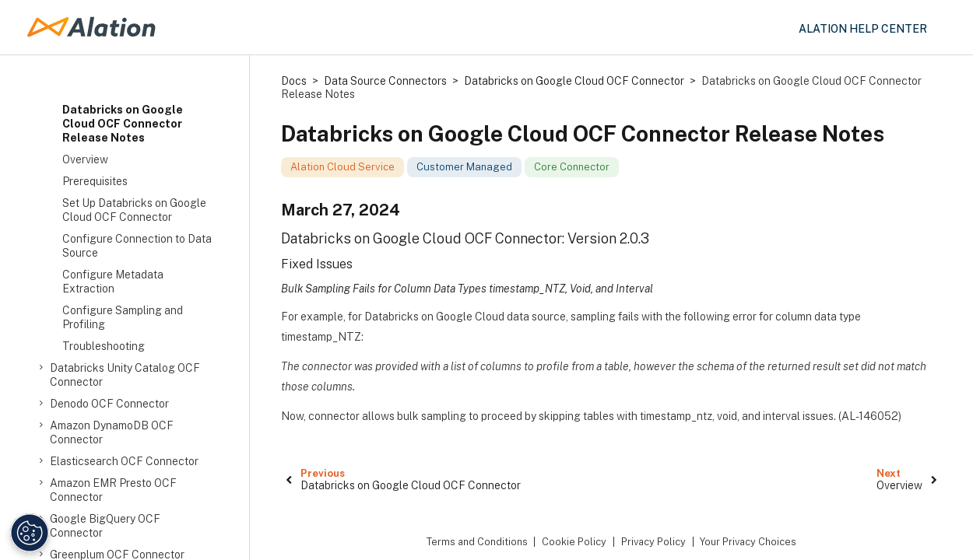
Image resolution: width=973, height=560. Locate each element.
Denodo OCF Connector (109, 404)
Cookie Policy (574, 542)
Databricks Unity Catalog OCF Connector (125, 374)
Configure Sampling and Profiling (123, 317)
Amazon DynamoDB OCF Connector (112, 432)
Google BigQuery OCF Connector (105, 525)
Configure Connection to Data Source (137, 246)
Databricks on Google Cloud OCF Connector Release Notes (123, 124)
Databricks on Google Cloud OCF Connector (574, 81)
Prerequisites (95, 181)
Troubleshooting (104, 346)
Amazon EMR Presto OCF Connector (113, 490)
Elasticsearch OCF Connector (124, 461)
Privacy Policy (653, 542)
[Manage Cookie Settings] (30, 533)
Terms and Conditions (477, 542)
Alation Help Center (863, 29)
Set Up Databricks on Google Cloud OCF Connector (134, 210)
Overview (85, 159)
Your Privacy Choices (748, 542)
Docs (294, 81)
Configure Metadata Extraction (113, 282)
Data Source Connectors (385, 81)
